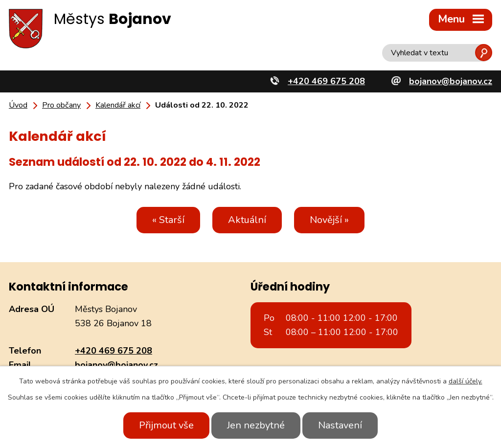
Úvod (18, 105)
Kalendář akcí (118, 105)
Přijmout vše (166, 425)
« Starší (168, 220)
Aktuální (247, 220)
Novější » (329, 220)
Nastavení (340, 425)
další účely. (466, 381)
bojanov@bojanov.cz (116, 365)
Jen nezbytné (256, 425)
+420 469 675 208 (114, 351)
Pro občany (61, 105)
